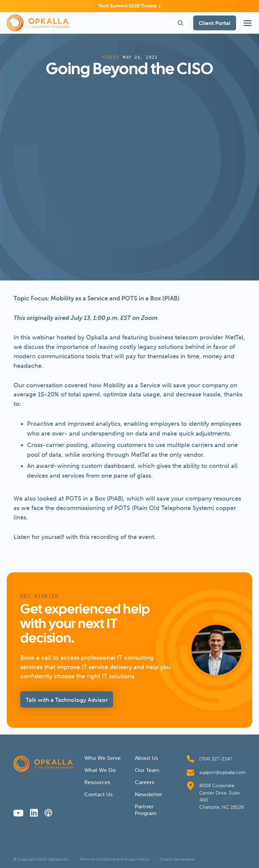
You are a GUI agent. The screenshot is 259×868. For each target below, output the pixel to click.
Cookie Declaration (177, 859)
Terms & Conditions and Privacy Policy (114, 859)
